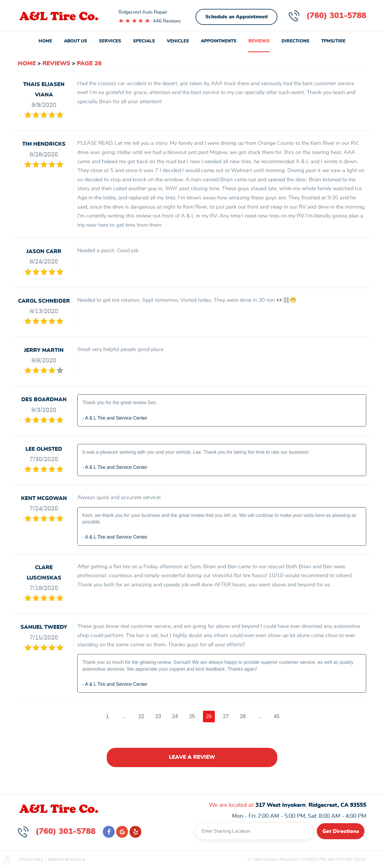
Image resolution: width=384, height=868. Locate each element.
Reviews (259, 41)
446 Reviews (167, 21)
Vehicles (178, 41)
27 (226, 716)
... (124, 716)
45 (277, 716)
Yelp (135, 832)
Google (122, 832)
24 (175, 716)
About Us (76, 41)
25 (192, 716)
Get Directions (341, 831)
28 (243, 716)
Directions (295, 41)
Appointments (219, 41)
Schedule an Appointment (237, 17)
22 (141, 716)
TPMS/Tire (333, 41)
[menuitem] (45, 42)
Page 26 (89, 64)
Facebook (109, 832)
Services (110, 41)
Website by (66, 860)
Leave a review (192, 757)
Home (45, 41)
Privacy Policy (31, 859)
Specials (144, 41)
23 (158, 716)
